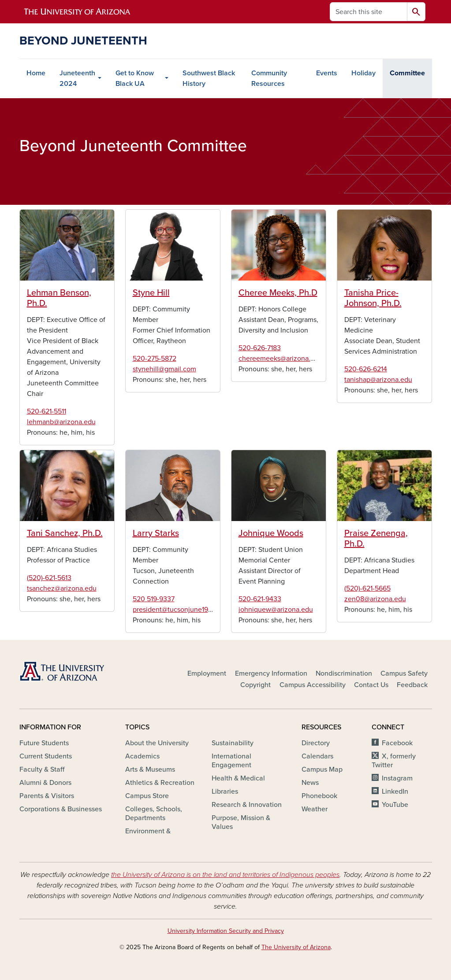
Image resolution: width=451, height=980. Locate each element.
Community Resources (269, 78)
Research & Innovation (247, 805)
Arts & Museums (150, 769)
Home (36, 73)
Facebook (397, 743)
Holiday (363, 73)
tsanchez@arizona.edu (62, 588)
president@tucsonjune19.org (176, 610)
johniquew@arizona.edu (276, 610)
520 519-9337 (154, 599)
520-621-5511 (47, 411)
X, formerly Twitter (393, 761)
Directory (316, 743)
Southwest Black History (209, 78)
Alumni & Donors (45, 783)
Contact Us (371, 685)
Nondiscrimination (344, 673)
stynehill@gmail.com (164, 369)
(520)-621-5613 (49, 578)
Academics (142, 756)
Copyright (255, 685)
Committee (407, 73)
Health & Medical (238, 778)
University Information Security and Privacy (226, 931)
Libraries (225, 791)
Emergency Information (271, 673)
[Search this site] (369, 12)
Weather (315, 809)
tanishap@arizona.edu (378, 380)
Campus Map (322, 769)
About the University (157, 743)
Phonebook (319, 796)
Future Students (44, 743)
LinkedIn (395, 791)
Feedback (412, 685)
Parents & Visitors (47, 796)
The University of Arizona (296, 947)
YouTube (395, 805)
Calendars (317, 756)
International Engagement (231, 761)
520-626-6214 (366, 369)
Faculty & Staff (42, 769)
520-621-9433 (260, 599)
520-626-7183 (260, 348)
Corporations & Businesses (61, 809)
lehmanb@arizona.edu (61, 422)
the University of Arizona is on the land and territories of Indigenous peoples (225, 875)
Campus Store (147, 796)
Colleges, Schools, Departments (154, 814)
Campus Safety (404, 673)
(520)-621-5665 (367, 588)
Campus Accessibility (313, 685)
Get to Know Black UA (135, 78)
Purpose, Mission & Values (241, 822)
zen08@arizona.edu (375, 599)
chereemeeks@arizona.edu (280, 359)
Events (327, 73)
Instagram (397, 778)
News (310, 783)
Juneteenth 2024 (77, 78)
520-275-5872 (155, 359)
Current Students (46, 756)
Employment (207, 673)
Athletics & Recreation (160, 783)
